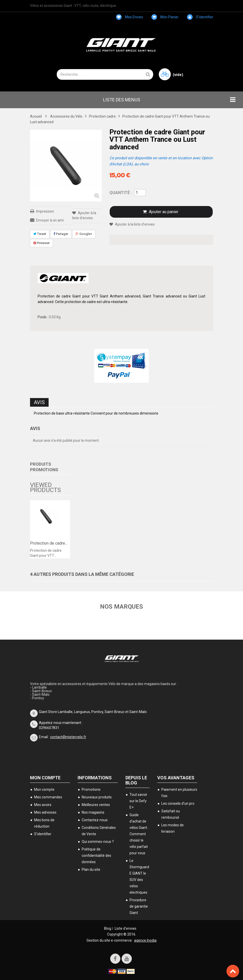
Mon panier (165, 17)
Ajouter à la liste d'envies (134, 224)
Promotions (91, 789)
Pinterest (41, 243)
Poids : (43, 317)
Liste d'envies (126, 928)
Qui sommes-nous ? (98, 842)
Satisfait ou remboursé (171, 814)
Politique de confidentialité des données (96, 856)
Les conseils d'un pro (178, 803)
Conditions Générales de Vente (99, 831)
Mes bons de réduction (44, 823)
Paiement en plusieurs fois (179, 793)
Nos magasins (93, 812)
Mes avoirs (43, 805)
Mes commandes (48, 797)
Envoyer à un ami (50, 220)
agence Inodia (145, 940)
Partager (61, 234)
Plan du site (91, 870)
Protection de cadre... (49, 543)
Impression (45, 211)
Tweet (40, 234)
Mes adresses (45, 812)
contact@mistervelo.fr (68, 737)
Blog (108, 928)
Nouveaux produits (97, 797)
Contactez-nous (95, 820)
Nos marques (121, 607)
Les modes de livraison (173, 828)
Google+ (84, 234)
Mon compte (45, 778)
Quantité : (121, 193)
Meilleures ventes (96, 805)
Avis (39, 402)
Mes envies (130, 17)
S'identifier (200, 17)
